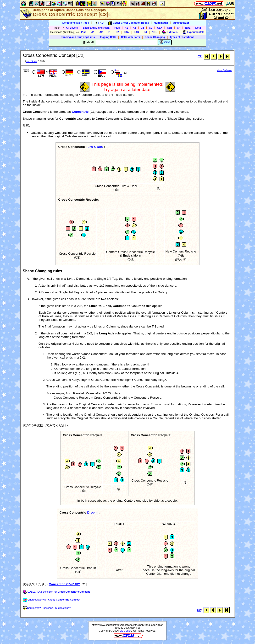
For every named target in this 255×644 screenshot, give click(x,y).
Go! (165, 42)
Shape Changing (155, 37)
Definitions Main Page (76, 23)
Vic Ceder (125, 631)
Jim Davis (32, 61)
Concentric (80, 112)
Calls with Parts (130, 37)
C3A (160, 28)
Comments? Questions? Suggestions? (47, 608)
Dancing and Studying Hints (78, 37)
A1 (126, 28)
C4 (179, 28)
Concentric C (64, 584)
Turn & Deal (95, 147)
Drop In (93, 513)
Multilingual (161, 23)
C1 (143, 28)
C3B (169, 28)
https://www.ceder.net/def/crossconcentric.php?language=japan (128, 625)
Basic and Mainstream (96, 28)
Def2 (198, 28)
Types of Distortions (182, 37)
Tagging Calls (108, 37)
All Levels (72, 28)
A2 (134, 28)
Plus (117, 28)
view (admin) (224, 70)
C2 (151, 28)
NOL (188, 28)
